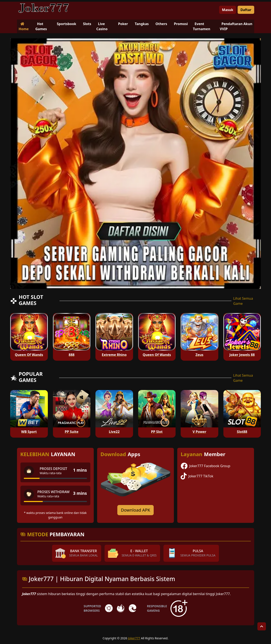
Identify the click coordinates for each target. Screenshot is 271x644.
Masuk (228, 10)
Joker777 (134, 638)
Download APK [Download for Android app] (136, 510)
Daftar (246, 10)
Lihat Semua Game (243, 301)
